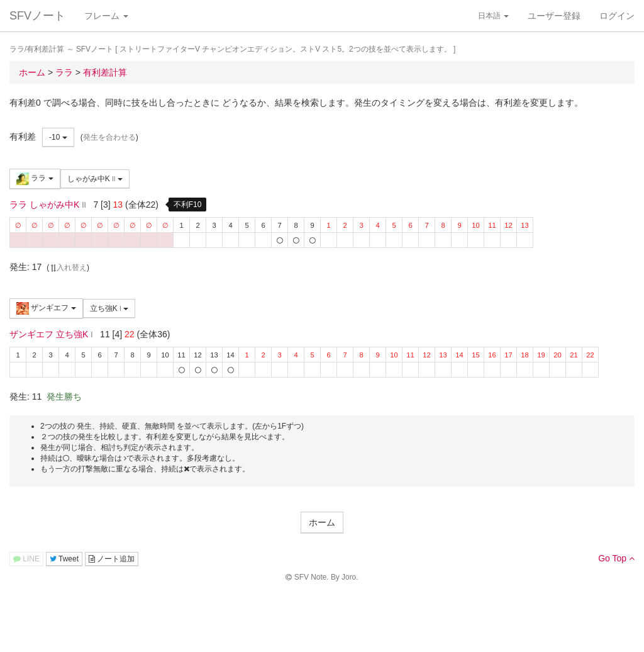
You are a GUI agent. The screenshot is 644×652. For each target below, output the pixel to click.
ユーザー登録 (554, 16)
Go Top (616, 558)
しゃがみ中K (95, 179)
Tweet (64, 559)
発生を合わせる (109, 137)
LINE (26, 559)
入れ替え (68, 267)
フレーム (106, 16)
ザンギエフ (46, 308)
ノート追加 (112, 559)
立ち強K (109, 308)
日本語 (493, 16)
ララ (35, 179)
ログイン (617, 16)
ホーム (322, 522)
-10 (58, 137)
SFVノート (37, 16)
